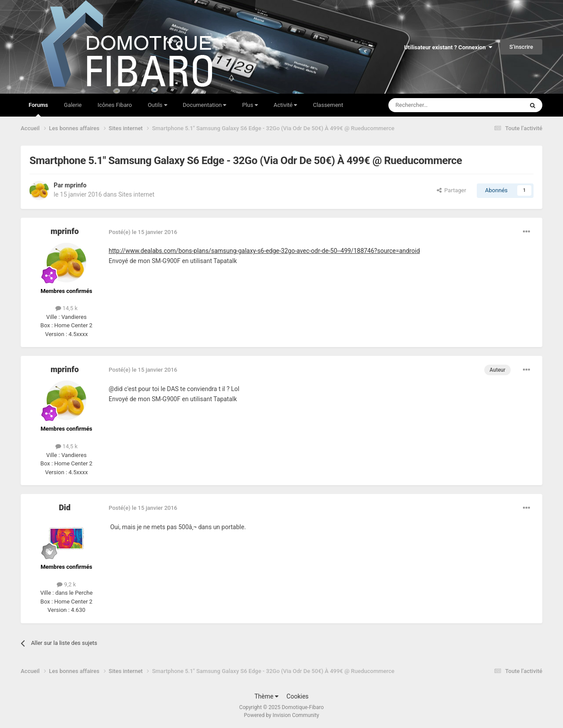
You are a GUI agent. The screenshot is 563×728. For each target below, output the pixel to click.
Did (65, 507)
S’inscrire (521, 47)
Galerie (73, 105)
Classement (328, 105)
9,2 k (66, 584)
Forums (38, 109)
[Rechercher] (438, 105)
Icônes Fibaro (115, 105)
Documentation (205, 105)
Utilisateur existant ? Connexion (448, 47)
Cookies (297, 696)
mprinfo (76, 185)
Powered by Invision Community (282, 715)
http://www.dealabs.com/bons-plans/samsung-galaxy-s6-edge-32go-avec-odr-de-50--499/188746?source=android (264, 251)
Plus (250, 105)
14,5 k (67, 308)
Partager (451, 190)
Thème (266, 696)
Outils (157, 105)
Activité (285, 105)
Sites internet (136, 194)
